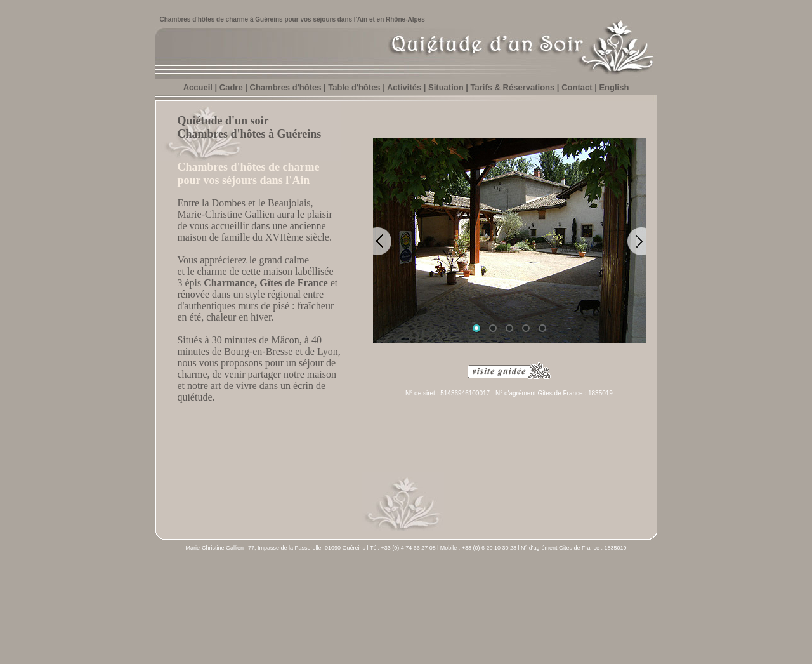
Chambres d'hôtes (287, 87)
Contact (577, 87)
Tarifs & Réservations (513, 87)
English (614, 87)
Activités (404, 87)
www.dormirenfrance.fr (579, 636)
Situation (446, 87)
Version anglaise (606, 581)
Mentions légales (552, 581)
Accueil (191, 581)
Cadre (231, 87)
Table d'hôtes (354, 87)
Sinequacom (394, 632)
